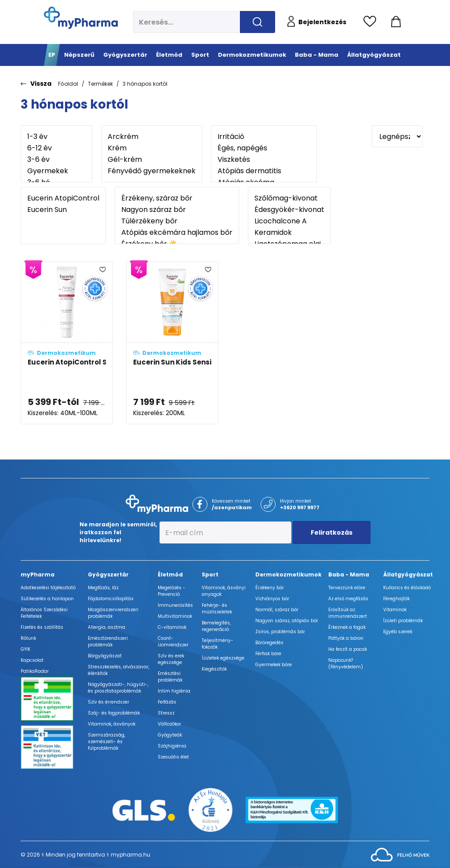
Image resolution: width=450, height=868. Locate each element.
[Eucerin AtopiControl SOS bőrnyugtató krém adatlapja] (67, 343)
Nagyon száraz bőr (177, 210)
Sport (210, 574)
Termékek (100, 84)
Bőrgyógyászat (105, 656)
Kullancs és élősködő (407, 588)
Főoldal (68, 84)
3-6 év (56, 160)
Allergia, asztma (107, 627)
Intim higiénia (174, 691)
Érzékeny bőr (270, 588)
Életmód (170, 574)
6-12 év (56, 148)
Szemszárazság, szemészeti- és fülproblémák (107, 742)
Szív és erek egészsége (171, 659)
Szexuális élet (173, 757)
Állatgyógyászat (408, 574)
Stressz (166, 713)
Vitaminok (395, 610)
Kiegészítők (214, 669)
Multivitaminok (175, 616)
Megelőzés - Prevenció (172, 591)
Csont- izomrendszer (173, 642)
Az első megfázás (348, 599)
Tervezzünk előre (347, 588)
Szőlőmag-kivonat (289, 198)
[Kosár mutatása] (396, 22)
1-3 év (56, 137)
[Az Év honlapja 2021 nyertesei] (210, 810)
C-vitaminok (172, 627)
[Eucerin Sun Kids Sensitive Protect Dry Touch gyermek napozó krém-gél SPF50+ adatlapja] (172, 343)
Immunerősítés (175, 605)
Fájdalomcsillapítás (111, 599)
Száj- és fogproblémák (114, 713)
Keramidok (289, 233)
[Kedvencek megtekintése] (372, 22)
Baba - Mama (349, 574)
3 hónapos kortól (145, 84)
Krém (152, 148)
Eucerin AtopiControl (63, 198)
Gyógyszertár (108, 574)
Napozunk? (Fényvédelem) (346, 664)
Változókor (169, 724)
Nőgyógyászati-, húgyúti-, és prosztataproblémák (118, 688)
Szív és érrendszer (109, 702)
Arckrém (152, 137)
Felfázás (167, 702)
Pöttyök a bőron (346, 638)
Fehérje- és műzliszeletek (217, 609)
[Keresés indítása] (258, 22)
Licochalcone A (289, 221)
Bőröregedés (269, 643)
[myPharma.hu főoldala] (81, 18)
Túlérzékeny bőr (177, 221)
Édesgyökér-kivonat (289, 210)
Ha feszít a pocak (348, 649)
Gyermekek (56, 171)
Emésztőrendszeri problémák (108, 642)
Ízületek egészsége (223, 658)
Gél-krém (152, 160)
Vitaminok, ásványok (112, 724)
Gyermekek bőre (274, 665)
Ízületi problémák (403, 621)
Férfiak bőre (268, 654)
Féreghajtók (396, 599)
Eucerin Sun (63, 210)
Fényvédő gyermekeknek (152, 171)
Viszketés (264, 160)
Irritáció (264, 137)
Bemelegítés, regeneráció (216, 626)
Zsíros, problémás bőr (280, 632)
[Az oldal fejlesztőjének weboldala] (400, 854)
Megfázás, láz (103, 588)
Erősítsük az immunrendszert (348, 613)
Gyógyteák (170, 735)
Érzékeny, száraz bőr (177, 198)
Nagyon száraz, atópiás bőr (287, 621)
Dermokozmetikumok (289, 574)
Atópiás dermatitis (264, 171)
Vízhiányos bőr (272, 599)
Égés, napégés (264, 148)
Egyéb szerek (398, 632)
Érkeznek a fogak (347, 627)
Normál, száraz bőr (277, 610)
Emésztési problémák (170, 677)
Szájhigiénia (172, 746)
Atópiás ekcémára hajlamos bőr (177, 233)
